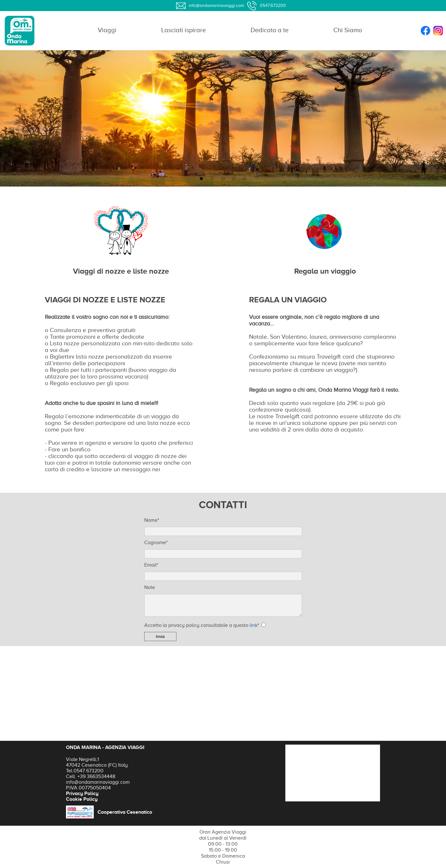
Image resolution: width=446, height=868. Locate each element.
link (254, 625)
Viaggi (107, 30)
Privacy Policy (82, 794)
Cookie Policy (82, 799)
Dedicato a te (270, 30)
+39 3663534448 (96, 776)
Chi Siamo (348, 30)
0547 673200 (89, 771)
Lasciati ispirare (184, 30)
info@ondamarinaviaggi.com (98, 782)
